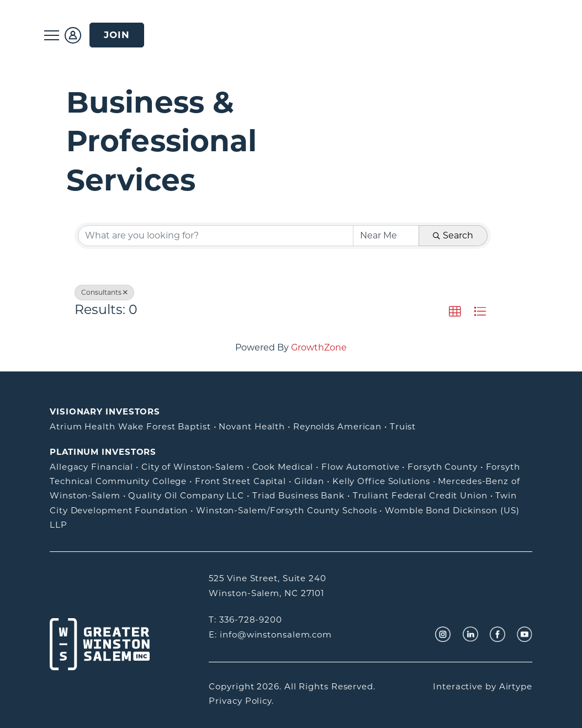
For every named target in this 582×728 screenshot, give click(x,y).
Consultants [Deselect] (104, 292)
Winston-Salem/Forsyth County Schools (286, 510)
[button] (455, 312)
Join (117, 35)
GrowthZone (319, 347)
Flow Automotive (361, 467)
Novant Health (252, 426)
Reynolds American (337, 426)
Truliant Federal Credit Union (420, 495)
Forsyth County (443, 467)
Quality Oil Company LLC (186, 495)
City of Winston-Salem (193, 467)
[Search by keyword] (216, 236)
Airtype (516, 686)
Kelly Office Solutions (381, 481)
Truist (403, 426)
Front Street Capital (240, 481)
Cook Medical (283, 467)
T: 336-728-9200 (245, 620)
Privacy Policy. (241, 701)
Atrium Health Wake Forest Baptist (130, 426)
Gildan (309, 481)
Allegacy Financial (91, 467)
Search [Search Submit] (453, 235)
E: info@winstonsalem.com (270, 634)
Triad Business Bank (298, 495)
